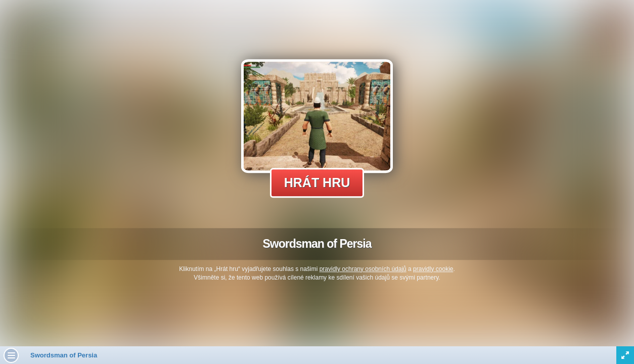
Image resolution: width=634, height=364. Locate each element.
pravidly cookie (433, 269)
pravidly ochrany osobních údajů (363, 269)
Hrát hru (317, 183)
